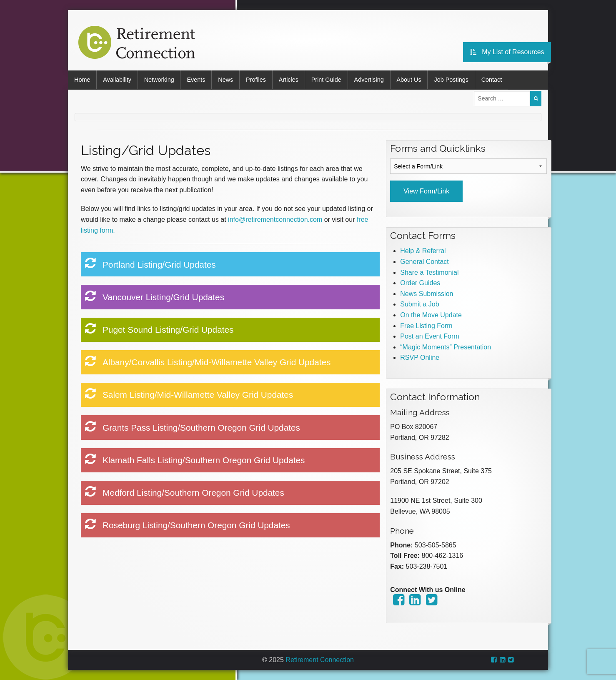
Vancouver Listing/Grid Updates (155, 296)
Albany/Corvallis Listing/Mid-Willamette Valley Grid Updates (208, 361)
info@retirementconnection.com (275, 220)
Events (196, 80)
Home (82, 80)
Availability (117, 80)
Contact (493, 80)
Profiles (256, 80)
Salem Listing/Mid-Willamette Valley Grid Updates (189, 394)
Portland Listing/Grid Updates (150, 263)
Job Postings (452, 80)
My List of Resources (508, 52)
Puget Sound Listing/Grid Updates (159, 329)
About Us (409, 80)
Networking (159, 80)
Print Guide (327, 80)
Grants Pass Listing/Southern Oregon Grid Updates (193, 426)
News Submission (427, 294)
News (226, 80)
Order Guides (420, 283)
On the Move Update (431, 315)
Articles (289, 80)
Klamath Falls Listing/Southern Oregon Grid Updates (195, 459)
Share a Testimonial (429, 272)
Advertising (369, 80)
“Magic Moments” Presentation (446, 347)
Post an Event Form (429, 336)
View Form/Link (426, 191)
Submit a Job (419, 304)
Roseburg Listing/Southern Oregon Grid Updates (188, 524)
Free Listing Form (426, 325)
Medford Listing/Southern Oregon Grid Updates (185, 492)
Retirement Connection (320, 660)
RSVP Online (420, 358)
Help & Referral (423, 251)
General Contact (424, 262)
